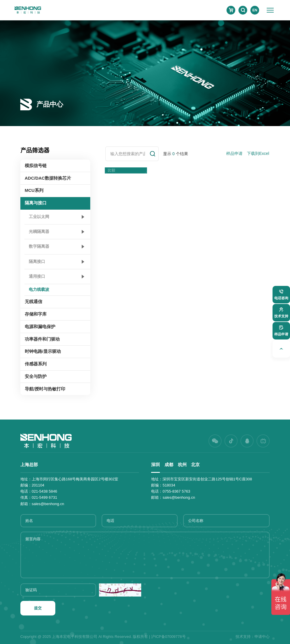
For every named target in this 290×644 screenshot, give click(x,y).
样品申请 (234, 153)
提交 (38, 608)
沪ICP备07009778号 (168, 637)
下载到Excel (258, 153)
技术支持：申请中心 (253, 637)
